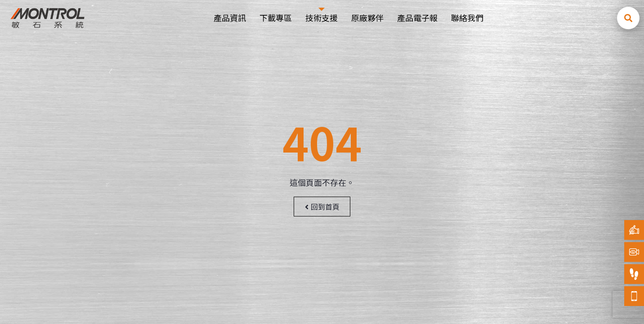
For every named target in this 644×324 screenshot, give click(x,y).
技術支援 (322, 18)
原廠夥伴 (367, 18)
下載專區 (276, 18)
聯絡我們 (467, 18)
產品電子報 (417, 18)
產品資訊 (230, 18)
